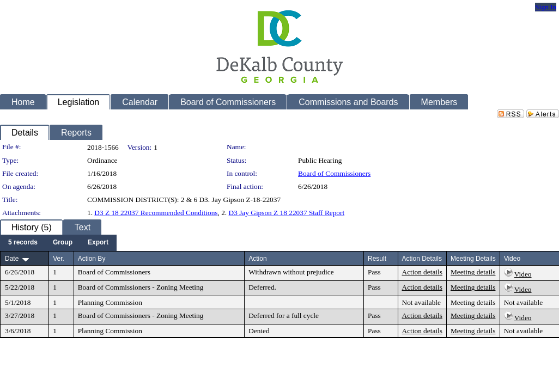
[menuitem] (23, 243)
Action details (422, 272)
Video (523, 274)
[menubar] (58, 243)
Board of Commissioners (334, 173)
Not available (421, 302)
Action (257, 259)
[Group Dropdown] (63, 243)
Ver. (59, 259)
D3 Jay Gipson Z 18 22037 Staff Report (287, 213)
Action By (92, 259)
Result (377, 259)
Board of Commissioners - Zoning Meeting (141, 287)
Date (12, 259)
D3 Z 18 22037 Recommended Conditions (156, 213)
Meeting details (473, 272)
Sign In (546, 7)
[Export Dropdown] (98, 243)
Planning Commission (110, 302)
